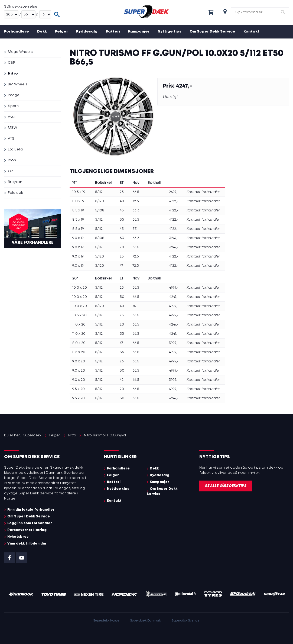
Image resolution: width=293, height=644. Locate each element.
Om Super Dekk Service (212, 32)
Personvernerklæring (27, 530)
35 (122, 220)
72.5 (136, 201)
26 (122, 361)
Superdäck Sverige (186, 621)
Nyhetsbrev (18, 537)
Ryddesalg (87, 32)
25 (122, 192)
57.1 (135, 229)
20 (122, 247)
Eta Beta (15, 149)
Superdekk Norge (106, 621)
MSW (12, 128)
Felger (61, 32)
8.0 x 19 (78, 201)
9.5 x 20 (79, 389)
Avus (12, 117)
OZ (11, 171)
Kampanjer (139, 32)
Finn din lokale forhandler (31, 510)
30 (122, 371)
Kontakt (251, 32)
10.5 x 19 (79, 192)
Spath (13, 106)
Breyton (15, 182)
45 (122, 210)
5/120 (100, 201)
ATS (11, 139)
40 (122, 201)
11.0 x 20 (79, 325)
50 (122, 297)
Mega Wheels (20, 52)
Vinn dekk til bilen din (27, 544)
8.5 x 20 (79, 352)
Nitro (13, 74)
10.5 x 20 (79, 315)
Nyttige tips (170, 32)
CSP (11, 63)
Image (14, 95)
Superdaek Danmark (146, 621)
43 (122, 229)
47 (121, 266)
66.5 (136, 192)
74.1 (135, 306)
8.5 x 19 (78, 210)
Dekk (42, 32)
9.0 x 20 (79, 361)
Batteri (113, 32)
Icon (12, 160)
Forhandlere (17, 32)
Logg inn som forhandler (30, 523)
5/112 (99, 192)
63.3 (136, 210)
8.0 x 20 (79, 343)
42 (122, 380)
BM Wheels (18, 84)
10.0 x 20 (80, 288)
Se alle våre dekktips (226, 486)
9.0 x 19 (78, 238)
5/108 (100, 210)
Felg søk (15, 193)
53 (122, 238)
